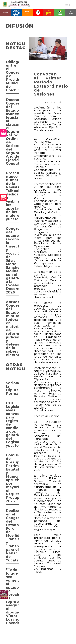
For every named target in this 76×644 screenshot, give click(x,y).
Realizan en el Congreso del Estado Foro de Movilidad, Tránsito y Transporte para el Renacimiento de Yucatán (13, 535)
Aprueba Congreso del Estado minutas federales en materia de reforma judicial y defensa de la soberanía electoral (13, 328)
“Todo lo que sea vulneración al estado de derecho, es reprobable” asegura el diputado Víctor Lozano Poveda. (13, 596)
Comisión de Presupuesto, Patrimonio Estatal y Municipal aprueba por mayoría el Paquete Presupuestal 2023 (13, 478)
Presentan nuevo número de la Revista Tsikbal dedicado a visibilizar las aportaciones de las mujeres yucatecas (13, 196)
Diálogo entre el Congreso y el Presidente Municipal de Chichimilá (13, 76)
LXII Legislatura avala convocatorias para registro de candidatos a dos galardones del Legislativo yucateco (13, 424)
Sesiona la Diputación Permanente (13, 388)
